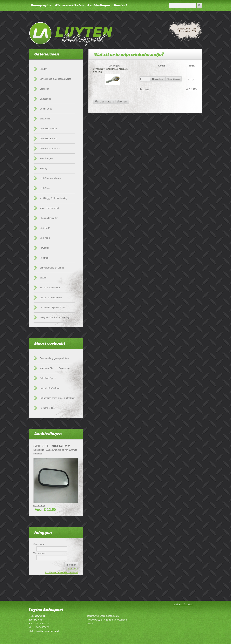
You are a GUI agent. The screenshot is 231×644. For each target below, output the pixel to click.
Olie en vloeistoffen (49, 218)
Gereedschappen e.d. (50, 149)
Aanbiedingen (99, 5)
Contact (120, 5)
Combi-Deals (46, 109)
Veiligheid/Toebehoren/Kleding (54, 317)
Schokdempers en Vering (52, 268)
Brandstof (44, 89)
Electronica (45, 119)
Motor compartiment (49, 208)
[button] (158, 79)
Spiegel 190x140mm (50, 388)
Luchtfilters (45, 188)
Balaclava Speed (48, 378)
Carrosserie (45, 99)
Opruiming (45, 238)
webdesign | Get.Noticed (183, 604)
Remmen (44, 258)
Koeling (43, 168)
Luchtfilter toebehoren (50, 178)
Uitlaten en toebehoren (51, 298)
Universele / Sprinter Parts (52, 308)
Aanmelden (73, 569)
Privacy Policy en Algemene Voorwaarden (107, 620)
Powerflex (44, 248)
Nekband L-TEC (47, 408)
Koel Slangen (46, 158)
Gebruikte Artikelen (49, 129)
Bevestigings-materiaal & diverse (55, 79)
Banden (43, 69)
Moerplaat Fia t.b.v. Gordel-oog (55, 368)
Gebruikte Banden (48, 139)
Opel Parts (45, 228)
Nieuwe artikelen (69, 5)
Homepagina (41, 5)
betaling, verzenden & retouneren (103, 616)
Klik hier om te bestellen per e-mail (62, 572)
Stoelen (43, 278)
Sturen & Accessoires (50, 288)
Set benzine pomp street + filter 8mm (57, 398)
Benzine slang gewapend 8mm (55, 358)
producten (185, 31)
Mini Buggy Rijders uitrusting (53, 198)
